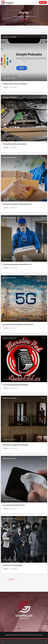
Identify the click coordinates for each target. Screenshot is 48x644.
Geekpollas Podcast (10, 37)
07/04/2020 (13, 328)
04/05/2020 (14, 268)
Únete (43, 2)
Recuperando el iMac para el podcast (15, 144)
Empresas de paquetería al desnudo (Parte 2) (18, 204)
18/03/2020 (13, 509)
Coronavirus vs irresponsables (13, 565)
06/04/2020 (14, 388)
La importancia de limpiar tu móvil (14, 505)
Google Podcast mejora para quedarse (16, 84)
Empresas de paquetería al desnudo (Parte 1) (18, 264)
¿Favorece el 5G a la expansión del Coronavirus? (18, 325)
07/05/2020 (13, 208)
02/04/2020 (14, 449)
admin (6, 87)
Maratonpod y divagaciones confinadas (16, 445)
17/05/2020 (13, 87)
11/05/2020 (13, 148)
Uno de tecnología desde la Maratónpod (16, 385)
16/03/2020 (13, 569)
